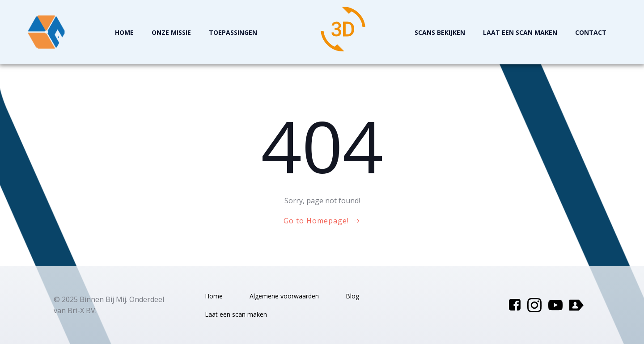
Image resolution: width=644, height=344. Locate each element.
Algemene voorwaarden (284, 296)
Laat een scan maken (520, 32)
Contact (591, 32)
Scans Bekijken (440, 32)
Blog (352, 296)
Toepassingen (233, 32)
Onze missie (171, 32)
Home (124, 32)
